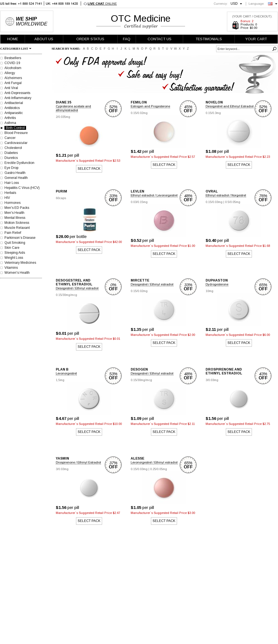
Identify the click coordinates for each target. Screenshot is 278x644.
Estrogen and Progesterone (150, 106)
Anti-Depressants (17, 93)
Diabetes (11, 153)
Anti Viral (11, 88)
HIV (7, 198)
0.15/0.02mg (139, 113)
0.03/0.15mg (139, 202)
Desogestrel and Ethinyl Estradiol (230, 106)
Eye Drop (11, 168)
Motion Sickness (17, 223)
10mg (209, 291)
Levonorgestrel (66, 373)
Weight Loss (14, 258)
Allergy (10, 73)
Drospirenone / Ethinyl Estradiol (78, 462)
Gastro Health (15, 173)
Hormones (12, 203)
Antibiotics (12, 108)
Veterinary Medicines (20, 263)
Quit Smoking (15, 243)
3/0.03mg (212, 380)
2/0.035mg (63, 117)
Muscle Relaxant (17, 228)
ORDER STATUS (90, 39)
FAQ (127, 39)
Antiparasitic (14, 113)
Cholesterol (13, 148)
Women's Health (17, 273)
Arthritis (10, 118)
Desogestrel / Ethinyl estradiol (77, 288)
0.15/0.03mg (214, 202)
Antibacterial (14, 103)
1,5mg (60, 380)
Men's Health (14, 213)
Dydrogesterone (217, 284)
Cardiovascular (16, 143)
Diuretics (11, 158)
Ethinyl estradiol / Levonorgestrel (154, 195)
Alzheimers (13, 78)
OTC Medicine (141, 18)
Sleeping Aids (15, 253)
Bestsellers (13, 58)
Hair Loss (12, 183)
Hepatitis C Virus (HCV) (22, 188)
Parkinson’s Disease (20, 238)
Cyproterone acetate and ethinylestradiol (73, 108)
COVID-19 (12, 63)
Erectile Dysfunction (19, 163)
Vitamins (11, 268)
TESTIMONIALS (209, 39)
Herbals (10, 193)
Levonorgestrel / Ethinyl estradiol (154, 462)
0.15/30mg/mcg (66, 295)
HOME (13, 39)
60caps (61, 198)
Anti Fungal (13, 83)
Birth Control (15, 128)
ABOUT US (44, 39)
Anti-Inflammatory (18, 98)
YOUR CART (256, 39)
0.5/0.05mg (233, 202)
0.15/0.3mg (213, 113)
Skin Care (12, 248)
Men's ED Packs (17, 208)
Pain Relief (13, 233)
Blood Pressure (16, 133)
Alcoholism (13, 68)
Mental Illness (15, 218)
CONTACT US (160, 39)
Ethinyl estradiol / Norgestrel (226, 195)
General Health (16, 178)
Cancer (10, 138)
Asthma (10, 123)
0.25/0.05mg (159, 469)
